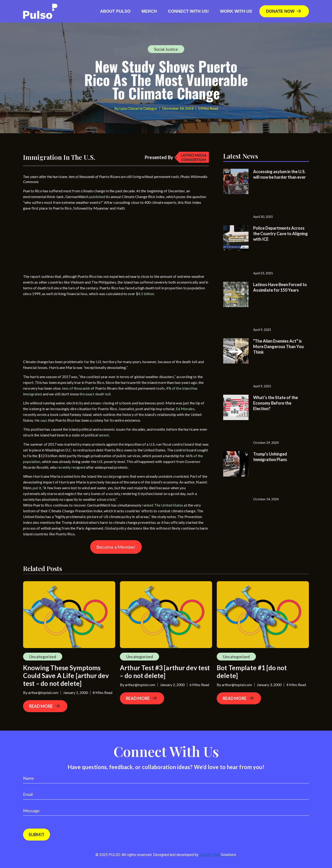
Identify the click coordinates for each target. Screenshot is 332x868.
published (97, 197)
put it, (37, 488)
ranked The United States (163, 505)
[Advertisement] (58, 243)
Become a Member (116, 547)
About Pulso (115, 11)
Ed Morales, (186, 409)
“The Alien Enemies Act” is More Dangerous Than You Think (278, 347)
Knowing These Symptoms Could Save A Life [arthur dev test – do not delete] (66, 675)
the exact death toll (95, 394)
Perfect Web (218, 855)
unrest (104, 435)
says (44, 420)
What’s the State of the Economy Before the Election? (276, 403)
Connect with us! (189, 11)
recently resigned (71, 467)
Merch (149, 11)
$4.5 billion (145, 294)
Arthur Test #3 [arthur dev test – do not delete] (165, 672)
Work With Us (236, 11)
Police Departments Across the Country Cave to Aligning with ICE (280, 234)
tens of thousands (77, 388)
